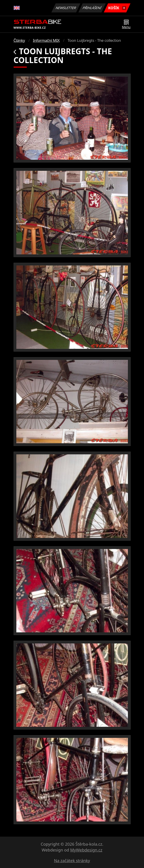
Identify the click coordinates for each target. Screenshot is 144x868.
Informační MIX (46, 40)
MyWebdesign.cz (86, 850)
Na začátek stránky (72, 861)
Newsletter (66, 8)
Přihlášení (92, 8)
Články (19, 40)
